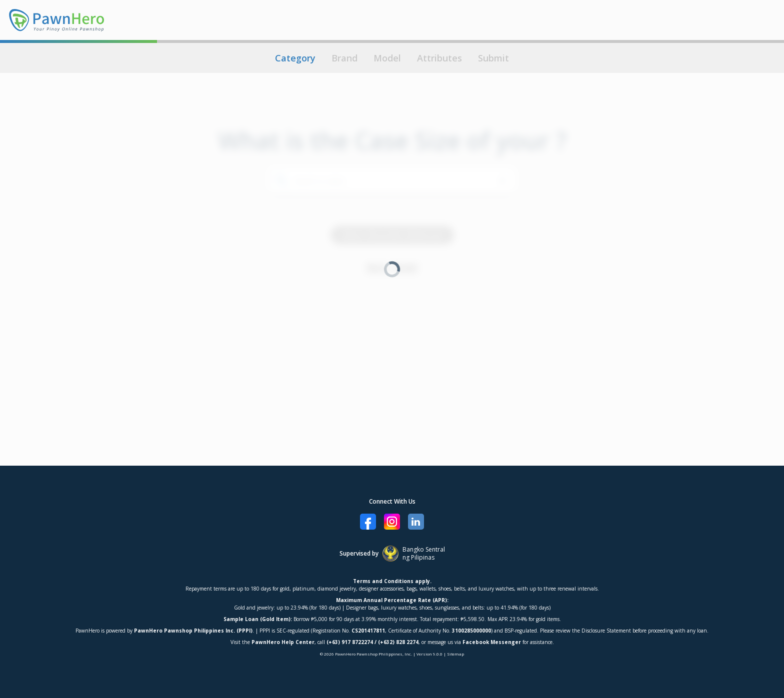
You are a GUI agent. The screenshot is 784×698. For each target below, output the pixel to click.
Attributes (439, 58)
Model (387, 58)
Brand (344, 58)
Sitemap (455, 654)
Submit (493, 58)
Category (295, 58)
